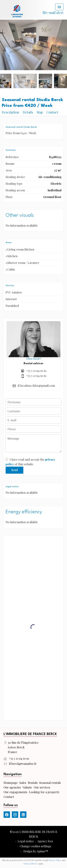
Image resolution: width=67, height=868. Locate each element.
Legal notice (26, 841)
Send (15, 470)
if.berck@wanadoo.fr (23, 764)
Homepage (17, 11)
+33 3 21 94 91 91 (36, 371)
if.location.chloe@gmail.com (36, 386)
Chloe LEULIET (34, 359)
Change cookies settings (35, 846)
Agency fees (45, 841)
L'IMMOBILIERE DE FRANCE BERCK (30, 734)
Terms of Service (31, 864)
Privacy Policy (55, 860)
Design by (35, 851)
